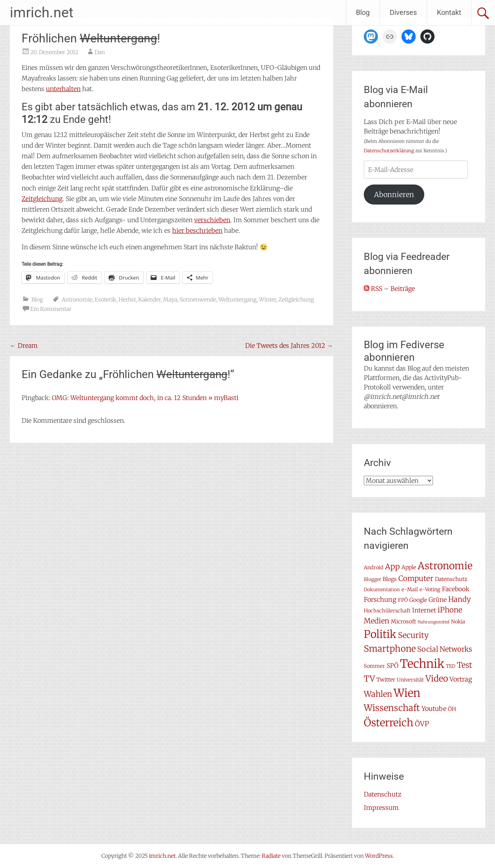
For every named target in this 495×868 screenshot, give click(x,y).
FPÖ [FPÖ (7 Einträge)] (403, 600)
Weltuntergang (237, 300)
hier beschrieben (197, 230)
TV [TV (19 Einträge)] (369, 679)
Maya (170, 300)
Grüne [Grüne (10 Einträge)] (438, 600)
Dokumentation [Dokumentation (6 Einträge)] (382, 589)
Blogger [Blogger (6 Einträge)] (372, 579)
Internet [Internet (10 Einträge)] (424, 610)
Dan (100, 52)
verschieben (212, 220)
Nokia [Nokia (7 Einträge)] (458, 622)
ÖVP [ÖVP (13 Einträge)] (422, 724)
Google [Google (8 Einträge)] (418, 600)
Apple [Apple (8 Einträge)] (409, 567)
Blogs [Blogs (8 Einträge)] (390, 579)
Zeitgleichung (42, 199)
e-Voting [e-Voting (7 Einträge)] (430, 589)
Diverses (403, 12)
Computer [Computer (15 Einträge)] (416, 578)
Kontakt (449, 12)
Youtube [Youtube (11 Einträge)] (434, 709)
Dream (24, 345)
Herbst (127, 300)
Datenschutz (383, 794)
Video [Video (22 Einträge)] (437, 679)
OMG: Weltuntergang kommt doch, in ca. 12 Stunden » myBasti (145, 398)
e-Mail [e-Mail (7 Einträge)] (410, 589)
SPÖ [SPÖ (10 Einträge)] (392, 666)
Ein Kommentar (51, 309)
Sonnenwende (198, 300)
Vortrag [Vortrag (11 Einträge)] (461, 679)
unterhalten (63, 89)
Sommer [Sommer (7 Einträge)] (374, 666)
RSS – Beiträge (389, 289)
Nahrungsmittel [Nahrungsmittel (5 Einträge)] (434, 622)
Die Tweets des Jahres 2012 (289, 345)
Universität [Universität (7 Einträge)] (410, 680)
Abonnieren (394, 195)
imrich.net (42, 13)
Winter (268, 300)
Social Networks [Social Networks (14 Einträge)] (445, 649)
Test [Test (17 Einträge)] (465, 665)
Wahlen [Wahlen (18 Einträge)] (378, 694)
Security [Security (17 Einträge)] (413, 635)
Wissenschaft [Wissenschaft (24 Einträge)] (392, 708)
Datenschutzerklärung (389, 151)
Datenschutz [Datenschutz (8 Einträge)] (451, 579)
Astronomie (77, 300)
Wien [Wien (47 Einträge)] (407, 693)
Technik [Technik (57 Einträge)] (422, 664)
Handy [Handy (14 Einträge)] (460, 599)
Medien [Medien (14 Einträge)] (377, 621)
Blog (363, 12)
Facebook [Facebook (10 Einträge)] (456, 589)
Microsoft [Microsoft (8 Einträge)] (403, 621)
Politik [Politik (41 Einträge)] (380, 634)
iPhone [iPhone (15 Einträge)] (450, 610)
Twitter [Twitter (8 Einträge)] (386, 680)
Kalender (149, 300)
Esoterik (105, 300)
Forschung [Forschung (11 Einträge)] (380, 599)
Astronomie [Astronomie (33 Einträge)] (445, 566)
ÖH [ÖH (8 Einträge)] (452, 709)
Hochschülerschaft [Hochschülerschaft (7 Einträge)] (387, 611)
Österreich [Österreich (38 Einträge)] (389, 723)
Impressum (381, 808)
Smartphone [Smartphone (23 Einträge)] (390, 649)
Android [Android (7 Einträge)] (374, 567)
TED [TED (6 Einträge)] (451, 666)
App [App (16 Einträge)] (392, 566)
